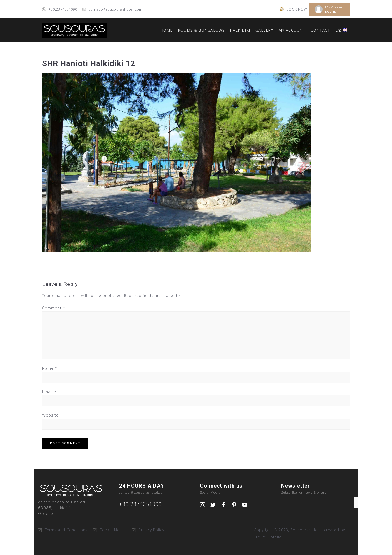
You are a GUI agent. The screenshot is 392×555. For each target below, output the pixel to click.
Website (50, 415)
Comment (54, 308)
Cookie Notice (113, 530)
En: (341, 30)
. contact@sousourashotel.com (114, 9)
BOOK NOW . (298, 9)
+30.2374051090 (63, 9)
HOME (167, 30)
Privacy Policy (151, 530)
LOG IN (331, 12)
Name (50, 368)
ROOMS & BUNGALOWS (201, 30)
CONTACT (320, 30)
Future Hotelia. (268, 537)
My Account (335, 7)
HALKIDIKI (240, 30)
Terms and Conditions (66, 530)
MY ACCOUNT (292, 30)
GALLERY (264, 30)
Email (49, 392)
